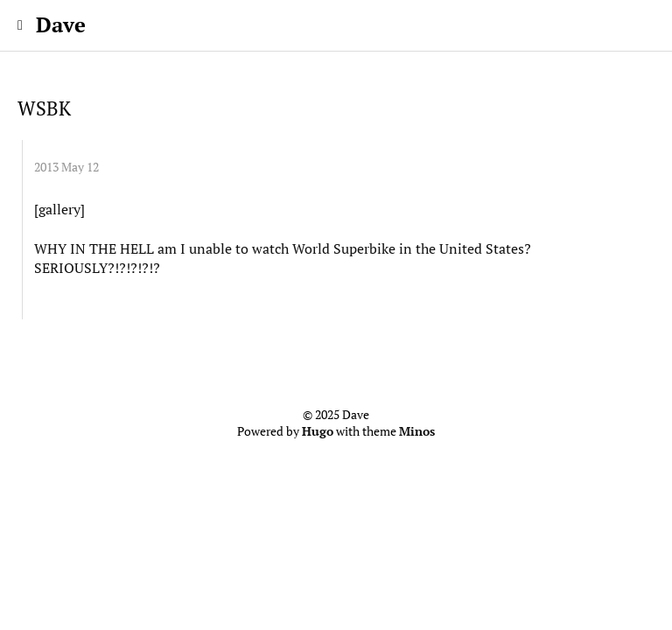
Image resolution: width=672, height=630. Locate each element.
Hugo (318, 431)
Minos (417, 431)
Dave (61, 24)
